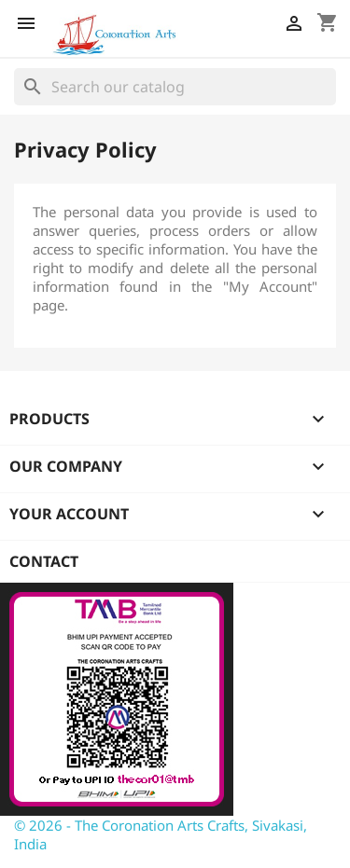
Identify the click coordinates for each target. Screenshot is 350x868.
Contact (44, 561)
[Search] (175, 87)
